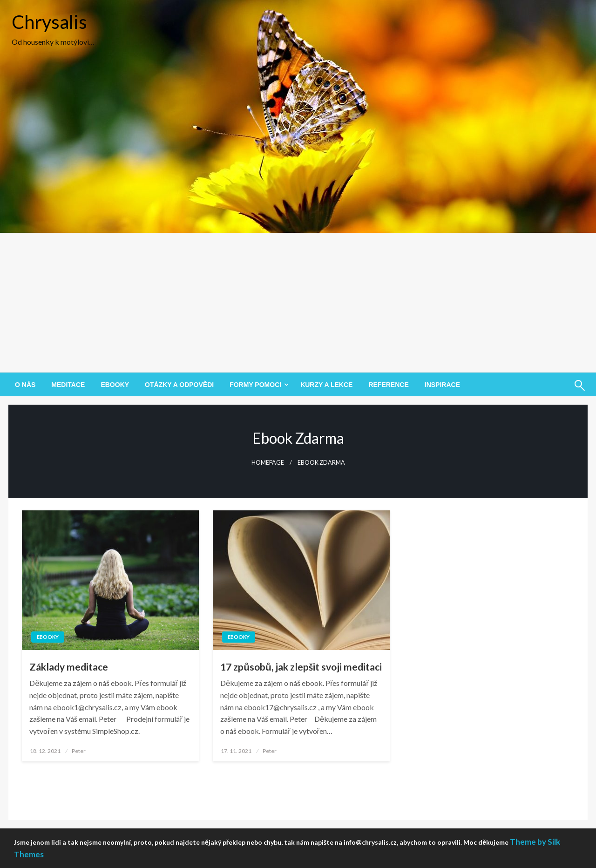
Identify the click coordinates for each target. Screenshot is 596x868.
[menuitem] (25, 385)
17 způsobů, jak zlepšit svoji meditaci (301, 667)
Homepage (268, 463)
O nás (25, 385)
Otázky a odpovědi (179, 385)
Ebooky (115, 385)
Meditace (68, 385)
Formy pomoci (255, 385)
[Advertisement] (298, 303)
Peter (79, 751)
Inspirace (442, 385)
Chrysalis (49, 22)
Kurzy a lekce (326, 385)
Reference (388, 385)
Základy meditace (69, 667)
